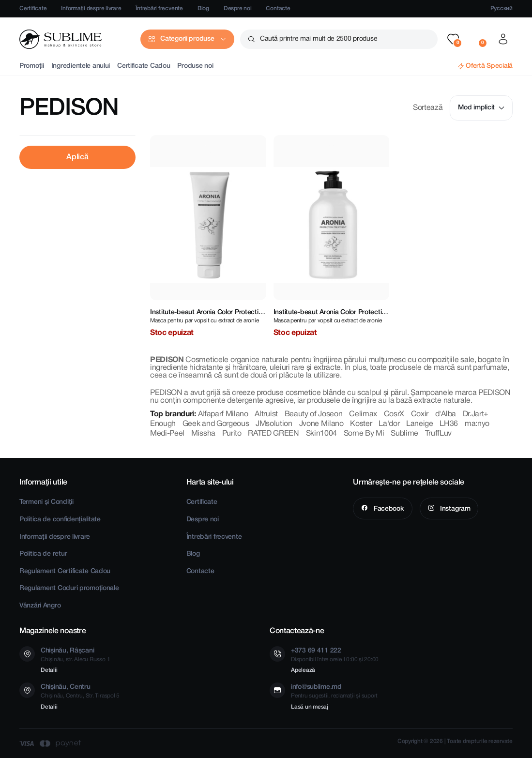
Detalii (49, 670)
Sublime (404, 434)
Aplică (77, 157)
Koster (361, 424)
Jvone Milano (321, 424)
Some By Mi (364, 434)
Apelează (303, 670)
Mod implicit (481, 108)
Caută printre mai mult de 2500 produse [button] (319, 39)
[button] (453, 39)
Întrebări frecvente (159, 8)
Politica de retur (43, 554)
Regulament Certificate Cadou (65, 571)
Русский (502, 8)
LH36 (449, 424)
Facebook (388, 509)
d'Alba (446, 414)
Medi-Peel (167, 434)
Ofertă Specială (489, 66)
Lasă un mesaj (310, 707)
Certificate (33, 8)
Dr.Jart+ (476, 414)
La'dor (389, 424)
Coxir (420, 414)
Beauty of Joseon (314, 414)
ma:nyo (477, 424)
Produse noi (195, 66)
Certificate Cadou (144, 66)
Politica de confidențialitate (60, 520)
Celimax (363, 414)
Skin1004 (321, 434)
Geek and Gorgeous (216, 424)
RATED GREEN (273, 434)
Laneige (420, 424)
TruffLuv (438, 434)
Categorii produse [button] (187, 39)
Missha (203, 434)
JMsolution (274, 424)
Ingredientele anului (81, 66)
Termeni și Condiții (46, 502)
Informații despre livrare (91, 8)
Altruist (266, 414)
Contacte (278, 8)
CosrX (394, 414)
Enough (163, 424)
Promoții (32, 66)
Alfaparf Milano (223, 414)
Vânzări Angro (40, 606)
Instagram (454, 509)
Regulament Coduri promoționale (69, 588)
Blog (203, 8)
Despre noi (238, 8)
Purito (232, 434)
